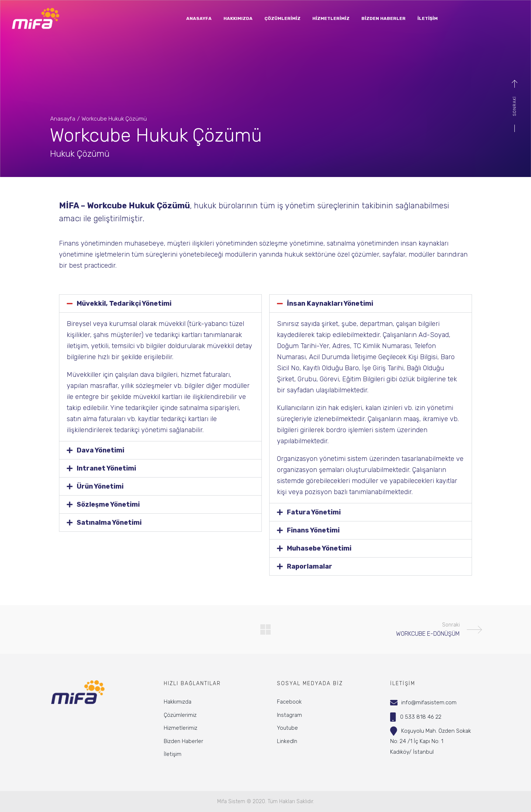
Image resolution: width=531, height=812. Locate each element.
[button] (160, 303)
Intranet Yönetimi (106, 468)
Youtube (287, 728)
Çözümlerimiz (180, 715)
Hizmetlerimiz (181, 728)
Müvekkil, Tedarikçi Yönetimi (124, 303)
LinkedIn (287, 741)
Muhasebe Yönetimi (319, 548)
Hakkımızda (178, 702)
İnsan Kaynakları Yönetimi (330, 303)
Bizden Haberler (183, 741)
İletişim (173, 754)
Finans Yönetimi (313, 530)
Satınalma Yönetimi (109, 523)
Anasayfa (63, 119)
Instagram (289, 715)
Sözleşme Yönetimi (108, 504)
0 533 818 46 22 (421, 717)
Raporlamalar (310, 566)
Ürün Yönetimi (100, 486)
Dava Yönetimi (100, 450)
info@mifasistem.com (429, 702)
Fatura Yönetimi (314, 512)
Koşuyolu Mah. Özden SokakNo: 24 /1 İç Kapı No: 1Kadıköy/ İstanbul (431, 741)
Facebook (289, 702)
